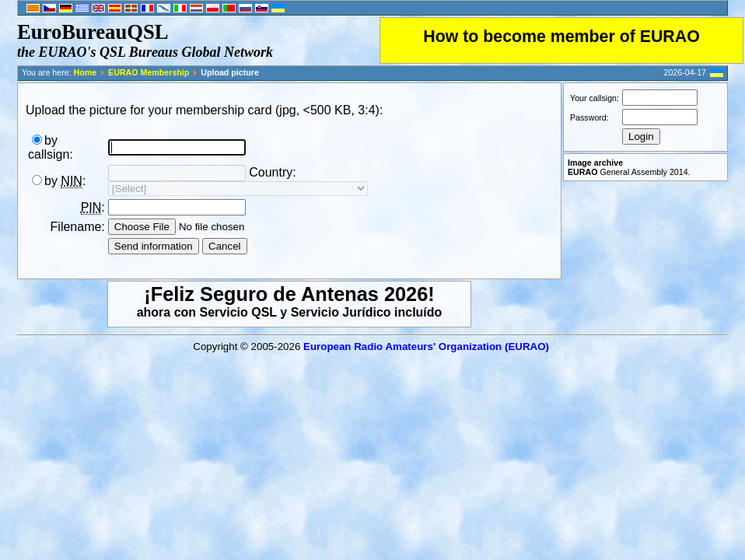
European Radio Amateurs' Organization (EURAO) (426, 346)
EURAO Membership (149, 72)
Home (86, 72)
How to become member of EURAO (561, 37)
